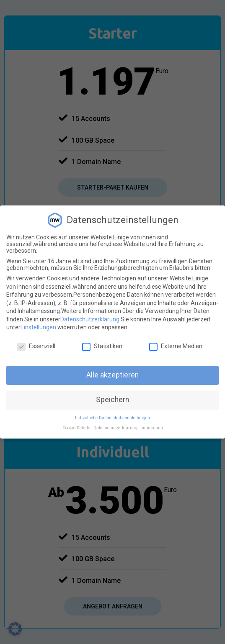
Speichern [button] (112, 400)
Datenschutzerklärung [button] (115, 428)
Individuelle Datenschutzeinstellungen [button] (112, 418)
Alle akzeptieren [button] (112, 375)
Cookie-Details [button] (76, 428)
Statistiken (102, 346)
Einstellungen (38, 327)
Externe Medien (176, 346)
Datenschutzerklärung (90, 319)
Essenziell (36, 346)
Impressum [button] (152, 428)
